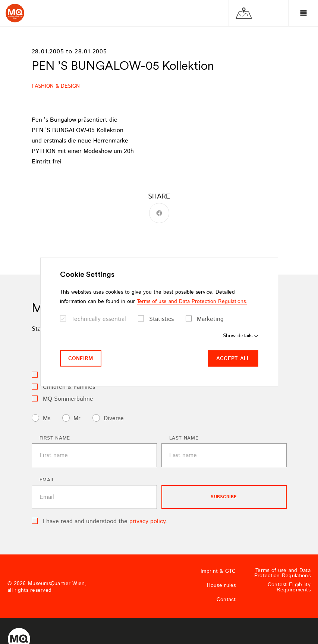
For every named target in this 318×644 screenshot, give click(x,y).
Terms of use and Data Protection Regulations (282, 573)
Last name (184, 438)
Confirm (81, 358)
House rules (221, 585)
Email (47, 480)
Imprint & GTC (218, 571)
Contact (226, 600)
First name (55, 438)
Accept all (233, 358)
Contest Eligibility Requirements (289, 587)
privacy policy (147, 521)
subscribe (224, 497)
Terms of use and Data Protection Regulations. (192, 301)
